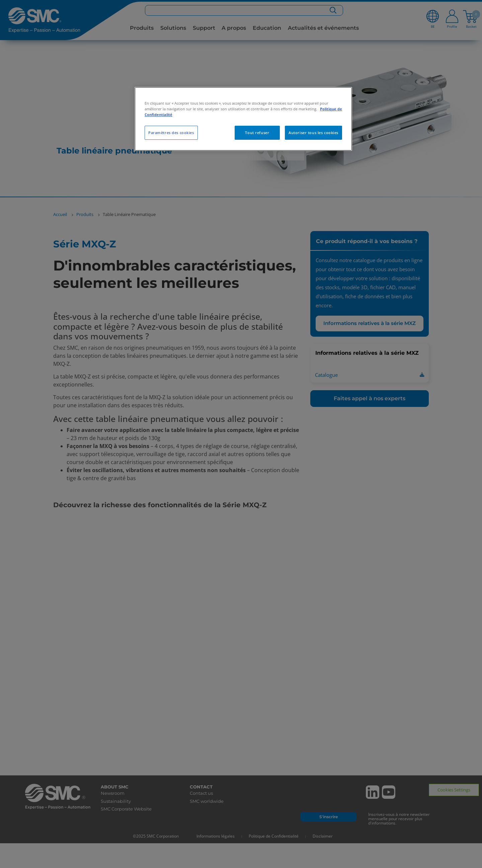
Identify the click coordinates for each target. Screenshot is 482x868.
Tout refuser (257, 133)
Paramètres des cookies (171, 133)
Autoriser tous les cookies (313, 133)
